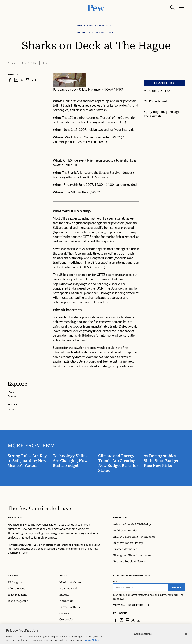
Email (116, 581)
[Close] (186, 634)
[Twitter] (133, 620)
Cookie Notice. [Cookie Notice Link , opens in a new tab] (92, 640)
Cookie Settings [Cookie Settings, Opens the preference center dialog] (143, 634)
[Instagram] (121, 620)
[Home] (40, 508)
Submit (176, 587)
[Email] (141, 587)
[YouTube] (138, 620)
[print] (34, 79)
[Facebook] (115, 620)
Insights (13, 575)
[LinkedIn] (127, 620)
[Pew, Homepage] (96, 7)
